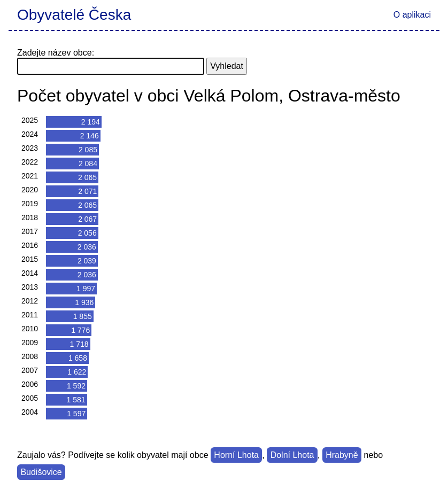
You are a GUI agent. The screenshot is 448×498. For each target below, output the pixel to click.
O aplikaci (412, 15)
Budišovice (41, 472)
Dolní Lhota (292, 455)
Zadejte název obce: (56, 53)
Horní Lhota (236, 455)
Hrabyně (342, 455)
